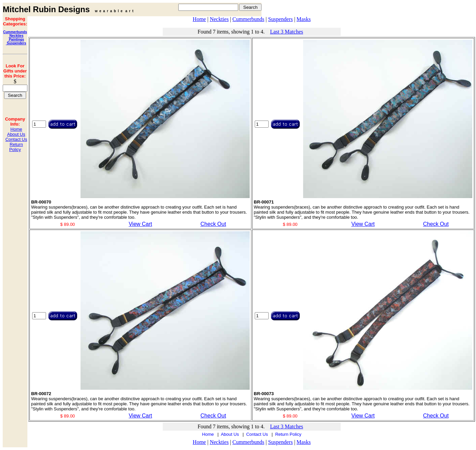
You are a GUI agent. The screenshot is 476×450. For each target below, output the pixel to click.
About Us (16, 134)
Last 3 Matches (287, 32)
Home (16, 129)
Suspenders (16, 43)
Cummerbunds (15, 32)
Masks (304, 19)
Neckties (16, 36)
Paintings (16, 39)
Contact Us (16, 139)
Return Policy (16, 147)
